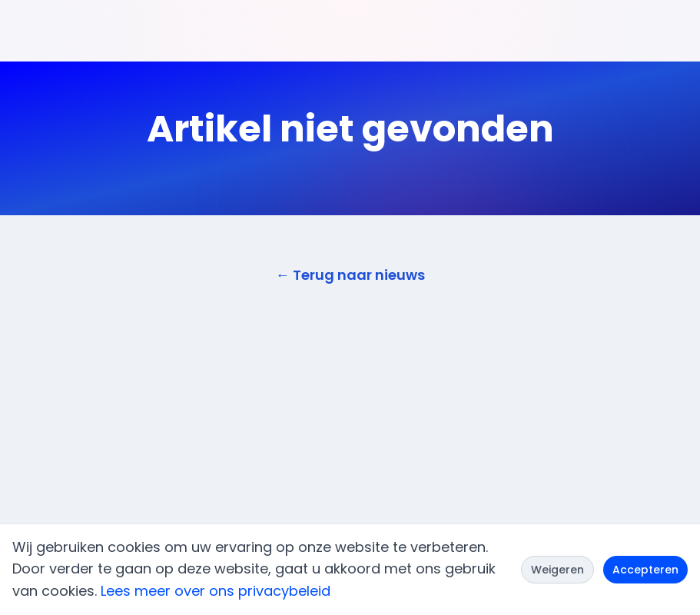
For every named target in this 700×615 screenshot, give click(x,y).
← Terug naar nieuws (350, 275)
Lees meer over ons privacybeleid (216, 591)
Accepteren (645, 570)
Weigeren (557, 570)
